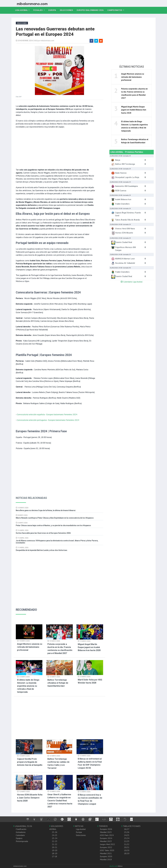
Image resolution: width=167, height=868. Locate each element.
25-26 (55, 832)
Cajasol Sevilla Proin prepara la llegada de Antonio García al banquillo (30, 762)
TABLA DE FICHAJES (131, 826)
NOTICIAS (78, 826)
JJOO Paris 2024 (107, 835)
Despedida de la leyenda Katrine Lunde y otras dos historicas (41, 550)
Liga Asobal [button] (22, 10)
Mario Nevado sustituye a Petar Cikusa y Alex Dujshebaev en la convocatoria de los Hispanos (55, 518)
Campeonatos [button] (115, 10)
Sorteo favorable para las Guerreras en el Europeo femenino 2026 (43, 533)
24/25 (127, 835)
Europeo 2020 (106, 856)
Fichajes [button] (38, 10)
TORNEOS (103, 826)
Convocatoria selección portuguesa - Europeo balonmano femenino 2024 (48, 420)
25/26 (127, 832)
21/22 (127, 844)
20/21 (127, 847)
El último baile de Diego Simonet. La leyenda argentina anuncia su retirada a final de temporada (28, 686)
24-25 (55, 835)
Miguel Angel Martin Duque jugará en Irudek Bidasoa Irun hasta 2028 (89, 647)
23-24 (55, 838)
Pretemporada (22, 841)
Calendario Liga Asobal (132, 282)
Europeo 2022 (106, 847)
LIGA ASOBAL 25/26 (23, 826)
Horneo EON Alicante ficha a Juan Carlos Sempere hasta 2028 (30, 798)
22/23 (127, 841)
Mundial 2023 (106, 841)
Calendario (20, 835)
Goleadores (21, 832)
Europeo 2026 (106, 829)
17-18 (54, 856)
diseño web (114, 866)
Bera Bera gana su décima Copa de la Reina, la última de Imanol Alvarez (46, 510)
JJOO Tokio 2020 (107, 850)
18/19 (127, 853)
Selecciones (67, 10)
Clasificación (21, 829)
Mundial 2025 (106, 832)
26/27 (127, 829)
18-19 (55, 853)
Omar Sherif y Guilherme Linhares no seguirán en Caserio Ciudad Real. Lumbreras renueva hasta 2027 (60, 801)
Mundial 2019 (106, 859)
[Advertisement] (56, 148)
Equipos (19, 838)
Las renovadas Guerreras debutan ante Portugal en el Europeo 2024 (55, 32)
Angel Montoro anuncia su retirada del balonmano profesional (30, 647)
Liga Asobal (81, 829)
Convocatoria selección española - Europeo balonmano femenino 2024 (47, 414)
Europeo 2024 (106, 838)
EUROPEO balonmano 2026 (91, 10)
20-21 (55, 847)
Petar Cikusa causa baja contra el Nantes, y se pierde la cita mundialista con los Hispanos (53, 525)
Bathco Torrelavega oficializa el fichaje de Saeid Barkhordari (58, 683)
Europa (53, 10)
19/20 (127, 850)
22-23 (55, 841)
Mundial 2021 (106, 853)
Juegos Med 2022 (107, 844)
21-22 (55, 844)
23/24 (127, 838)
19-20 (55, 850)
